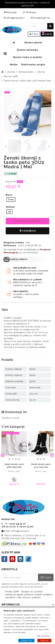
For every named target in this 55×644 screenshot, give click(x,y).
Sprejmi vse (26, 641)
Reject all (44, 641)
